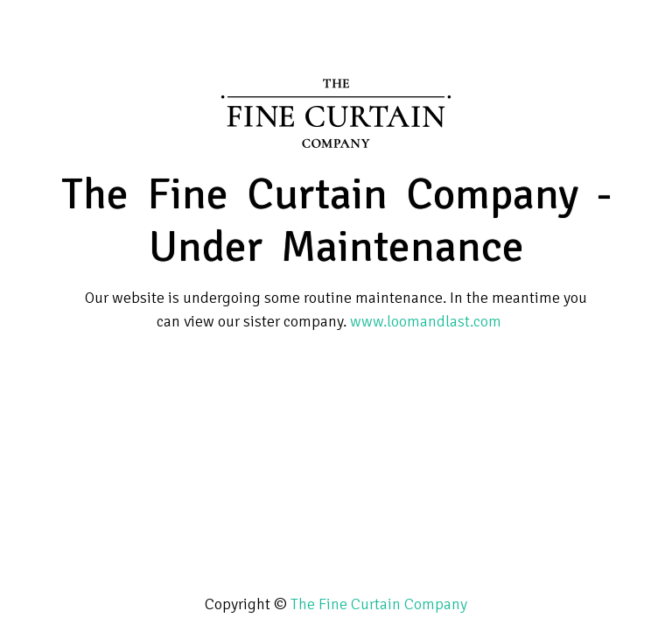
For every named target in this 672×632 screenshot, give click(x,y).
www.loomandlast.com (426, 321)
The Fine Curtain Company (379, 604)
